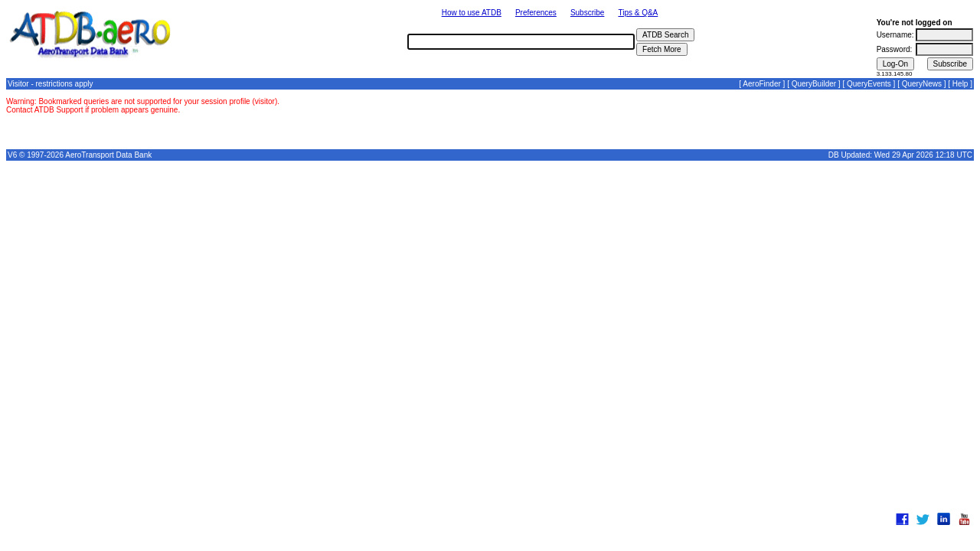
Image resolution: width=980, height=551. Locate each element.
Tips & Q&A (638, 13)
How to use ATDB (472, 13)
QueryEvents (869, 84)
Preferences (536, 13)
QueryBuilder (814, 84)
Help (960, 84)
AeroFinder (761, 84)
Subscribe (587, 13)
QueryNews (922, 84)
